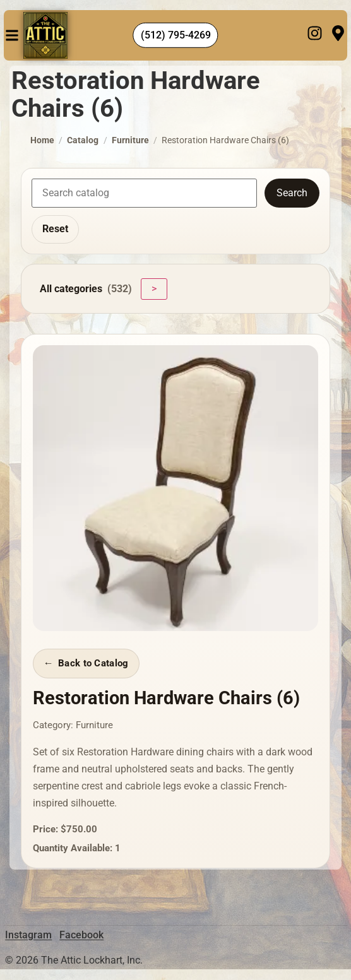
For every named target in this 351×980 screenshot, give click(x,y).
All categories (86, 289)
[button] (12, 35)
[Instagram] (315, 35)
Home (42, 140)
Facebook (81, 935)
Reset (55, 229)
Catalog (83, 140)
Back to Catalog (93, 663)
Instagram (28, 935)
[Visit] (338, 35)
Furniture (130, 140)
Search (292, 193)
